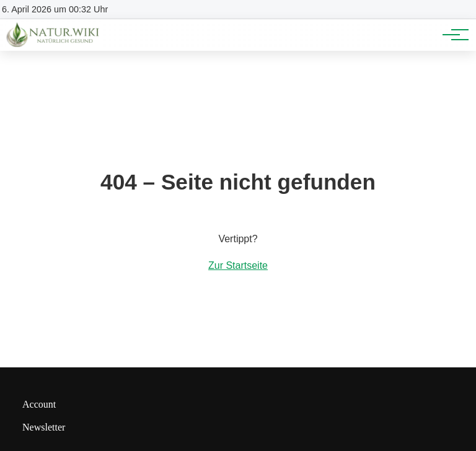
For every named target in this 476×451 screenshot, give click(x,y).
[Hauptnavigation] (451, 35)
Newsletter (44, 427)
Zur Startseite (238, 265)
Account (39, 404)
